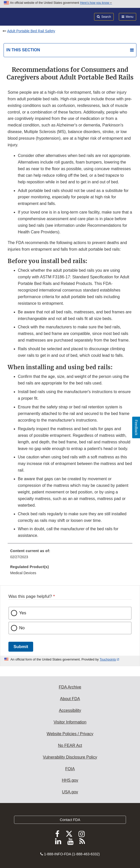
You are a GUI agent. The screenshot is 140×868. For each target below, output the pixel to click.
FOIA (70, 769)
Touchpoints (108, 660)
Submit (21, 647)
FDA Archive (70, 687)
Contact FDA (70, 820)
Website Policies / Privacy (70, 734)
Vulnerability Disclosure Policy (70, 757)
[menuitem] (70, 556)
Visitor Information (70, 722)
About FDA (70, 699)
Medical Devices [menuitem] (23, 573)
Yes (23, 613)
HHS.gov (70, 780)
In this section (23, 50)
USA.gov (70, 792)
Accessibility (70, 710)
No (22, 628)
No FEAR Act (70, 745)
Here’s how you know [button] (96, 3)
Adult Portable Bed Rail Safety (31, 31)
